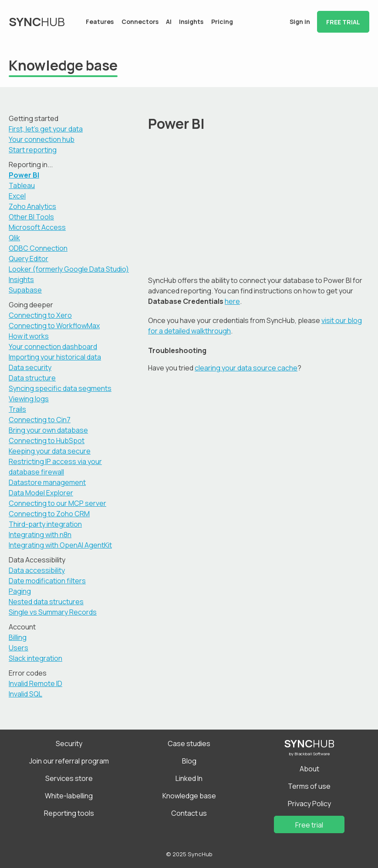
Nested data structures (46, 602)
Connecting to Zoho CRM (49, 514)
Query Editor (29, 259)
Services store (69, 778)
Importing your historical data (55, 357)
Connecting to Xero (40, 315)
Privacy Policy (309, 804)
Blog (189, 761)
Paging (20, 591)
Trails (17, 409)
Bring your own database (48, 430)
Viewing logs (29, 399)
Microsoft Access (37, 227)
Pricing (222, 22)
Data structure (32, 378)
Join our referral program (69, 761)
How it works (29, 336)
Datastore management (47, 482)
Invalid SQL (25, 694)
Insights (191, 22)
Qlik (14, 238)
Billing (18, 637)
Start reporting (33, 150)
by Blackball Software (309, 754)
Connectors (140, 22)
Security (69, 744)
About (309, 769)
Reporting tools (69, 813)
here (232, 301)
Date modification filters (47, 581)
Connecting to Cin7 (40, 420)
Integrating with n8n (40, 535)
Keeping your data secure (50, 451)
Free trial (343, 22)
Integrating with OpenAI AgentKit (60, 545)
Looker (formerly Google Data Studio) (69, 269)
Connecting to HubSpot (47, 441)
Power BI (24, 175)
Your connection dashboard (53, 347)
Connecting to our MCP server (57, 503)
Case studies (189, 744)
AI (169, 22)
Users (19, 648)
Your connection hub (42, 139)
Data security (30, 367)
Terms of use (309, 786)
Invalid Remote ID (35, 683)
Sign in (300, 22)
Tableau (22, 185)
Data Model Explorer (41, 493)
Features (100, 22)
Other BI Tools (31, 217)
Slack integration (35, 658)
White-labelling (69, 796)
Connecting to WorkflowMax (54, 326)
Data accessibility (37, 570)
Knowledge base (189, 796)
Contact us (189, 813)
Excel (17, 196)
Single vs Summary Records (53, 612)
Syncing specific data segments (60, 388)
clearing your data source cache (246, 368)
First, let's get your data (46, 129)
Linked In (189, 778)
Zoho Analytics (32, 206)
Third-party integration (45, 524)
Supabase (25, 290)
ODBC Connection (38, 248)
